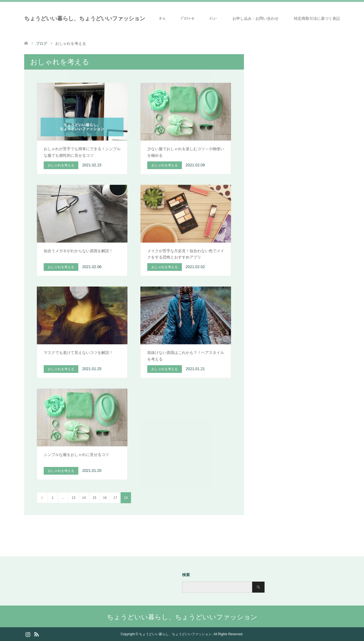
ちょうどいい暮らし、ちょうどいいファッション (85, 18)
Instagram (28, 634)
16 (105, 498)
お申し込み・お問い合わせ (255, 18)
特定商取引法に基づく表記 (317, 18)
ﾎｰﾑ (162, 18)
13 (73, 498)
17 (115, 498)
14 (84, 498)
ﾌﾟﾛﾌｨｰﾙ (187, 18)
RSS (36, 634)
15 (94, 498)
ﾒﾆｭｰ (213, 18)
